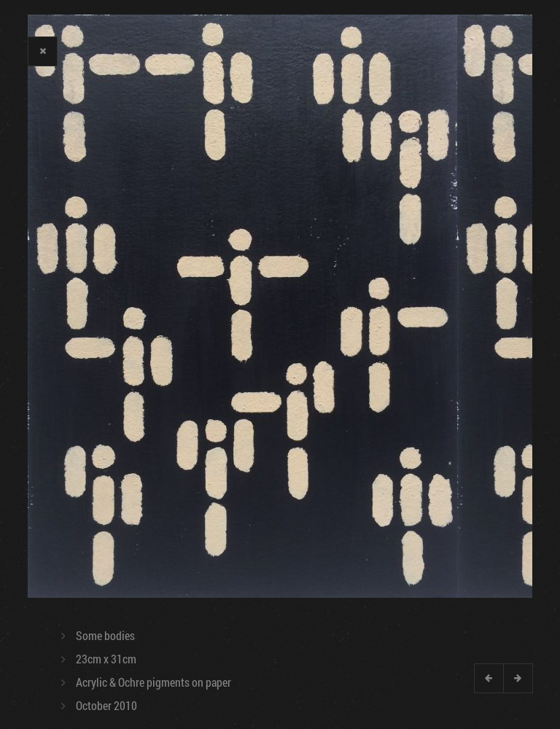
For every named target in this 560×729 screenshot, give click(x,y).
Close (42, 51)
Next (518, 678)
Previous (489, 678)
